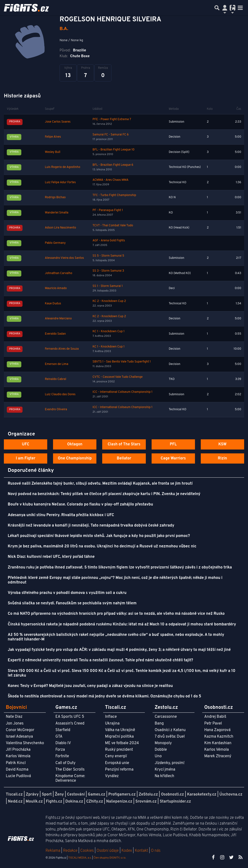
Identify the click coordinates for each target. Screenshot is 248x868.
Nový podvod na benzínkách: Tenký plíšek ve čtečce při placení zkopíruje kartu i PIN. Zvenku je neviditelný (104, 494)
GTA (59, 737)
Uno (158, 756)
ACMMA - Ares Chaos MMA (110, 180)
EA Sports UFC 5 (70, 717)
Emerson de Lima (57, 364)
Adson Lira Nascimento (60, 228)
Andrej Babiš (215, 717)
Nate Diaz (14, 717)
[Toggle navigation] (240, 8)
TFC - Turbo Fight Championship (114, 195)
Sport (47, 795)
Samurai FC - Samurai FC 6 (111, 135)
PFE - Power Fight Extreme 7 (112, 119)
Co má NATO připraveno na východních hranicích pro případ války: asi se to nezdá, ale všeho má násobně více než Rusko (116, 614)
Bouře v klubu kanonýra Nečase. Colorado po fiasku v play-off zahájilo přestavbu (80, 505)
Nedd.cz (15, 802)
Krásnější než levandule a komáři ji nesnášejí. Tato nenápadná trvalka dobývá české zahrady (91, 526)
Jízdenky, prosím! (170, 763)
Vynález (112, 776)
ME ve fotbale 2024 (122, 743)
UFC (25, 444)
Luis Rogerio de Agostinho (62, 167)
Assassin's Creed (70, 724)
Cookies (87, 851)
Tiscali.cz (14, 795)
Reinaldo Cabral (55, 379)
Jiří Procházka (18, 750)
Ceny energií (116, 756)
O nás (156, 851)
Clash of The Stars (124, 444)
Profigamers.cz (122, 795)
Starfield (63, 730)
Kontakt (142, 851)
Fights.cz (54, 802)
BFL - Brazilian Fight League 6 (113, 165)
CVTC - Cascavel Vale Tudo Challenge (118, 377)
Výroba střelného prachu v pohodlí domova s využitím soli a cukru (67, 593)
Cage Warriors (173, 458)
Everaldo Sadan (55, 334)
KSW (222, 444)
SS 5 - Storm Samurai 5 (108, 256)
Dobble (161, 750)
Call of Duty (66, 763)
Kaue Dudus (53, 304)
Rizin (222, 458)
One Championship (75, 458)
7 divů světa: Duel (170, 737)
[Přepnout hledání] (217, 8)
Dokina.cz (74, 802)
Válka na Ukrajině (120, 730)
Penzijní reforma (119, 770)
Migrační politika (119, 737)
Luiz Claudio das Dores (60, 395)
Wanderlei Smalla (57, 213)
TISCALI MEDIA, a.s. (80, 858)
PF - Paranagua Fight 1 (108, 210)
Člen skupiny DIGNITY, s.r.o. (110, 858)
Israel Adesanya (19, 737)
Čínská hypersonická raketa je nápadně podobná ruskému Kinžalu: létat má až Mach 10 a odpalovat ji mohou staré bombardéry (122, 624)
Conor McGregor (20, 730)
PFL (173, 444)
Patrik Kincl (16, 763)
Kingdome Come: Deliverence (70, 778)
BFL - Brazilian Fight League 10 (113, 150)
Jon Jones (15, 724)
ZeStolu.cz (148, 795)
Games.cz (97, 795)
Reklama (53, 851)
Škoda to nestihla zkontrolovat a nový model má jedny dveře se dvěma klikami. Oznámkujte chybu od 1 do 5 (105, 696)
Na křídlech (164, 776)
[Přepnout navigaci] (225, 8)
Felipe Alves (53, 137)
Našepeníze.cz (119, 802)
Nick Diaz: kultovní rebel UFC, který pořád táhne (51, 557)
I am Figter (26, 458)
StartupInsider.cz (175, 802)
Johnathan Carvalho (58, 273)
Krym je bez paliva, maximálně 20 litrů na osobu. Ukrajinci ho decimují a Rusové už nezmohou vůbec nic (102, 546)
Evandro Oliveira (56, 410)
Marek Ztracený (218, 756)
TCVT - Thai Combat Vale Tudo (113, 226)
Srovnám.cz (146, 802)
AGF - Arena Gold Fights (109, 241)
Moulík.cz (34, 802)
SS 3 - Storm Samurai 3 (108, 271)
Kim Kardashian (218, 743)
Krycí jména (165, 770)
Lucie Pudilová (18, 776)
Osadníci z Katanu (170, 730)
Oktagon (75, 444)
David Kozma (17, 770)
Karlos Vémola (18, 756)
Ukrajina (112, 724)
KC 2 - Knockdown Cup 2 (109, 301)
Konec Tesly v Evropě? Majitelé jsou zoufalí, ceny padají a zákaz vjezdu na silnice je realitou (90, 686)
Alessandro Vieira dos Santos (64, 258)
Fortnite (62, 756)
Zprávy (32, 795)
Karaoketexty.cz (202, 795)
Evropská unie (117, 763)
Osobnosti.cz (173, 795)
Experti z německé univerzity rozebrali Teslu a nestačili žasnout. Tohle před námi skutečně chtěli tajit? (100, 660)
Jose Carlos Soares (58, 122)
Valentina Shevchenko (25, 743)
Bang (159, 724)
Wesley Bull (53, 152)
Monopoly (163, 743)
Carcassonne (166, 717)
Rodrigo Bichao (55, 197)
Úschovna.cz (231, 795)
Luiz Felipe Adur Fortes (60, 182)
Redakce (70, 851)
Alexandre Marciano (58, 319)
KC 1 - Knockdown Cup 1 (108, 331)
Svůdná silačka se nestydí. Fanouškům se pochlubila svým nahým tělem (72, 603)
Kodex (127, 851)
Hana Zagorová (217, 730)
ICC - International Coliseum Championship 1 (122, 392)
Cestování (76, 795)
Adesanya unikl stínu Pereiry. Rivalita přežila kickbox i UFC (61, 515)
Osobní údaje (108, 851)
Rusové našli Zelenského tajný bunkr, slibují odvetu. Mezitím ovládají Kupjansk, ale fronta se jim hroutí (100, 484)
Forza (60, 750)
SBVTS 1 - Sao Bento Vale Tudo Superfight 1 (122, 362)
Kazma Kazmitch (219, 737)
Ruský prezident (119, 750)
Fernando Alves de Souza (62, 349)
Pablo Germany (55, 243)
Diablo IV (63, 743)
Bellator (124, 458)
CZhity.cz (95, 802)
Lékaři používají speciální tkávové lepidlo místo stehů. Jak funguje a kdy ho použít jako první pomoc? (99, 536)
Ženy (59, 795)
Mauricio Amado (56, 288)
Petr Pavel (213, 724)
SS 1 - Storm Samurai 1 (108, 286)
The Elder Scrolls (70, 770)
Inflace (111, 717)
